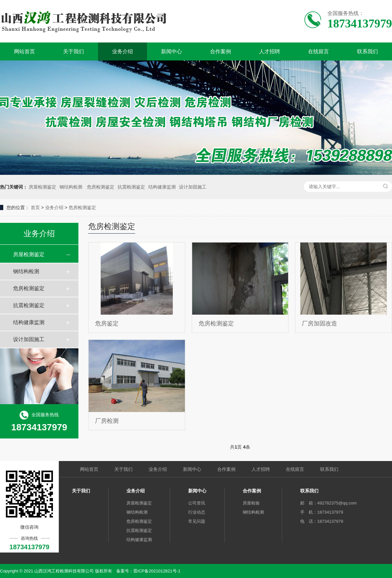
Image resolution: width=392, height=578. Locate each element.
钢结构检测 (72, 187)
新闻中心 (171, 51)
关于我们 (73, 51)
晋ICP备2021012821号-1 (157, 571)
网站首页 (24, 51)
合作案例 (220, 51)
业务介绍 (122, 51)
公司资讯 (197, 503)
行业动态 (197, 512)
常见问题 (197, 521)
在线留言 (318, 51)
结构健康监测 (162, 187)
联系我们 (367, 51)
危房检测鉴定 (101, 187)
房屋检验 (251, 503)
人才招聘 (269, 51)
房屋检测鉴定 (42, 187)
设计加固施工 (193, 187)
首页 (35, 207)
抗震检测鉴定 (131, 187)
